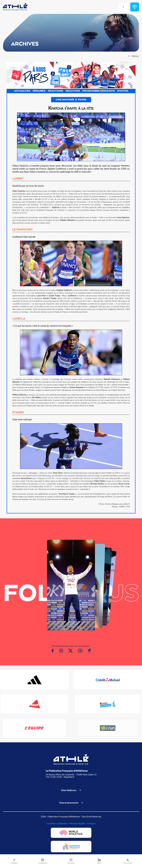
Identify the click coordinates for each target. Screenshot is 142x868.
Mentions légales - (78, 823)
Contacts (91, 823)
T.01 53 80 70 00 (54, 777)
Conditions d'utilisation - (58, 823)
